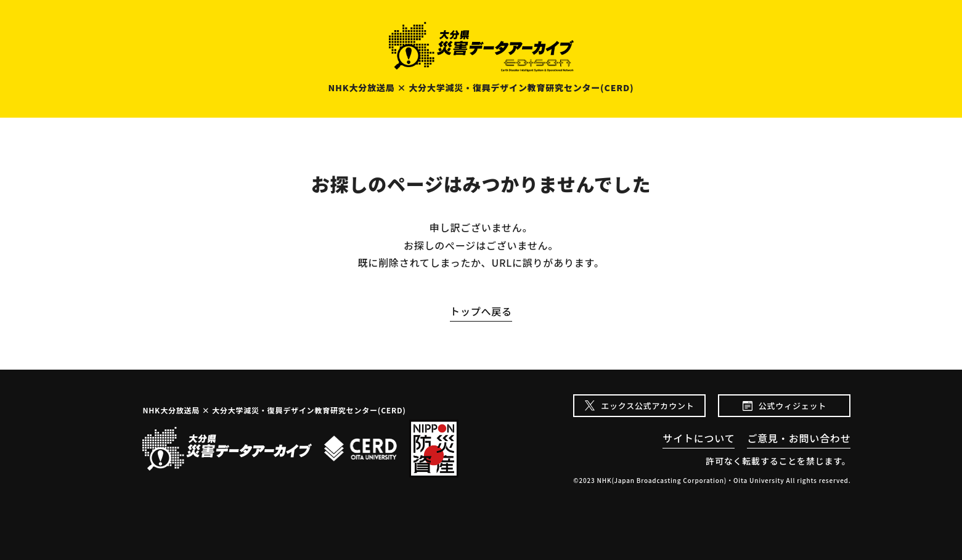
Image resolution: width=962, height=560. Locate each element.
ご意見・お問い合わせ (799, 438)
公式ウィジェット (793, 406)
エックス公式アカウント (647, 406)
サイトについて (699, 438)
